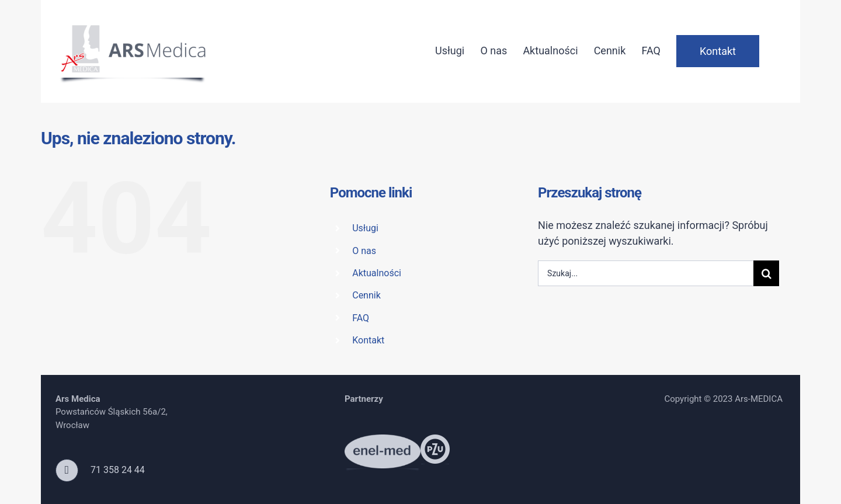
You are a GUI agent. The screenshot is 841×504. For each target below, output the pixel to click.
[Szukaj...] (646, 273)
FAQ (361, 318)
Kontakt (368, 340)
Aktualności (377, 273)
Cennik (366, 295)
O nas (364, 251)
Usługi (365, 228)
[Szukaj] (766, 273)
